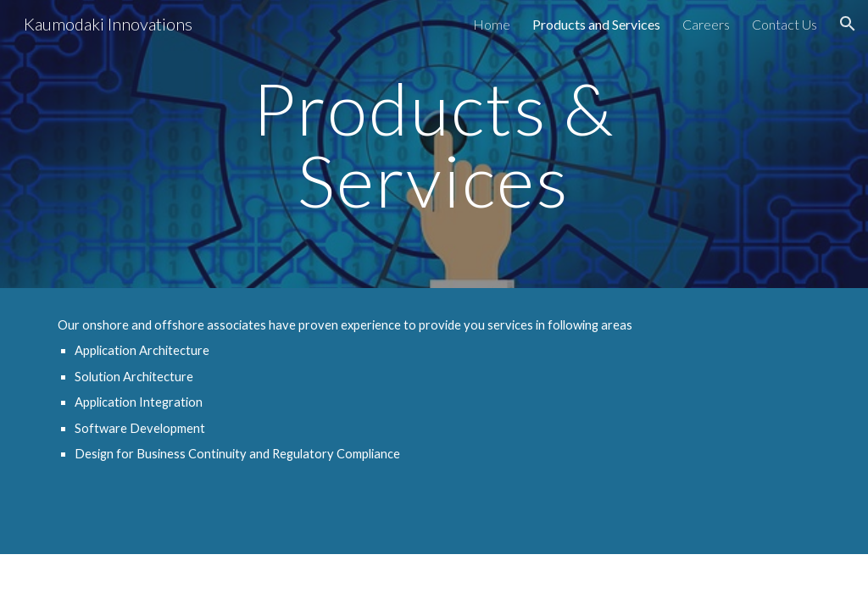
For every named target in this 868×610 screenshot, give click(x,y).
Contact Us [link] (785, 24)
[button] (848, 24)
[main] (434, 144)
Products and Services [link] (596, 24)
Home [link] (492, 24)
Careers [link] (706, 24)
